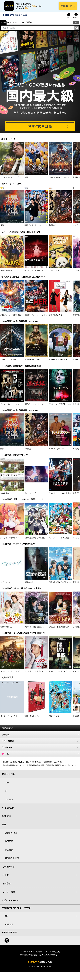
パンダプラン (54, 273)
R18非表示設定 (12, 860)
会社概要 (6, 764)
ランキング (40, 750)
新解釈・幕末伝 (6, 273)
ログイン (76, 20)
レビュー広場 (9, 894)
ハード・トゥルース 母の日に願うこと (16, 180)
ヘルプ (5, 877)
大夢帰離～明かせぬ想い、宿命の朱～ (39, 629)
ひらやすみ (5, 496)
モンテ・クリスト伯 (32, 362)
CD (13, 25)
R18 (76, 24)
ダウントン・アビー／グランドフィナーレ (17, 674)
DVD (5, 25)
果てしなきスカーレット (34, 273)
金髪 (26, 180)
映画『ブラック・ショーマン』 (36, 227)
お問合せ (7, 886)
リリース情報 (40, 743)
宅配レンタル (11, 835)
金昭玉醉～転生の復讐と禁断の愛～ (62, 629)
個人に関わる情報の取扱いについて (14, 767)
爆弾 (2, 227)
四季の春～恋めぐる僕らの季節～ (61, 585)
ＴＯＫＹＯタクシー (56, 451)
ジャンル (40, 737)
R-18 (40, 756)
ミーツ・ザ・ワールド (9, 718)
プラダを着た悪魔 (55, 317)
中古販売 (9, 852)
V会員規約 (13, 764)
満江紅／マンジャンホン (34, 407)
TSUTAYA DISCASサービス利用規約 (30, 764)
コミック (22, 25)
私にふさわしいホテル (33, 718)
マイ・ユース (6, 585)
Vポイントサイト (10, 903)
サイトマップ (72, 767)
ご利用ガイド (9, 869)
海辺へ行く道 (54, 718)
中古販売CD (35, 25)
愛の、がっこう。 (31, 496)
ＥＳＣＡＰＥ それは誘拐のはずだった (64, 496)
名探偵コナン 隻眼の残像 (11, 317)
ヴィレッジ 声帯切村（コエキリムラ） (64, 407)
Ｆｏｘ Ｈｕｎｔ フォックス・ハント (16, 407)
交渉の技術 (29, 585)
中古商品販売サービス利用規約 (52, 764)
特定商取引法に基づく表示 (36, 767)
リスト (69, 20)
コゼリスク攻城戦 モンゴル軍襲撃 (62, 180)
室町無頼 (52, 227)
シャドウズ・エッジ (8, 362)
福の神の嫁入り (6, 629)
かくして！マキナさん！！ (11, 540)
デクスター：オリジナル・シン (36, 674)
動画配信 (7, 818)
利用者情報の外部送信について (56, 767)
